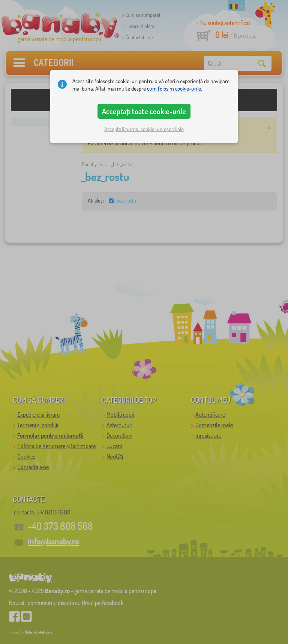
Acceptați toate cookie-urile (144, 111)
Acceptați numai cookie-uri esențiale (144, 129)
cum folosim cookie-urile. (175, 89)
